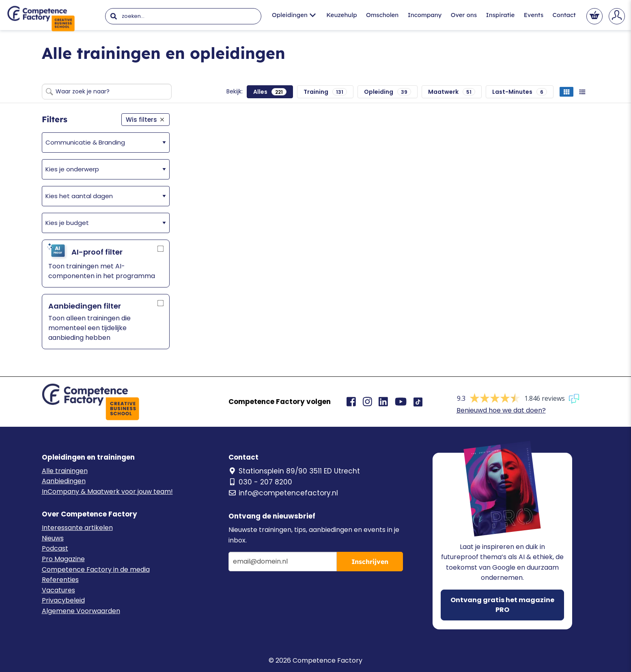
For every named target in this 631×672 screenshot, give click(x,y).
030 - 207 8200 (260, 482)
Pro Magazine (63, 559)
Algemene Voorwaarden (81, 611)
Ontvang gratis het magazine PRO (502, 605)
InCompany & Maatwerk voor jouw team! (107, 492)
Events (534, 15)
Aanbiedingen (64, 481)
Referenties (60, 580)
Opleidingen (294, 15)
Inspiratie (501, 15)
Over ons (464, 15)
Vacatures (58, 590)
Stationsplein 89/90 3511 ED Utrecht (294, 471)
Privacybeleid (63, 600)
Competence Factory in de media (96, 569)
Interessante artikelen (77, 528)
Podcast (55, 548)
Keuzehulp (341, 15)
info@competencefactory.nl (283, 493)
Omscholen (382, 15)
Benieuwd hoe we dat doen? (501, 410)
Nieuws (53, 538)
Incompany (425, 15)
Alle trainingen (65, 471)
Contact (564, 15)
